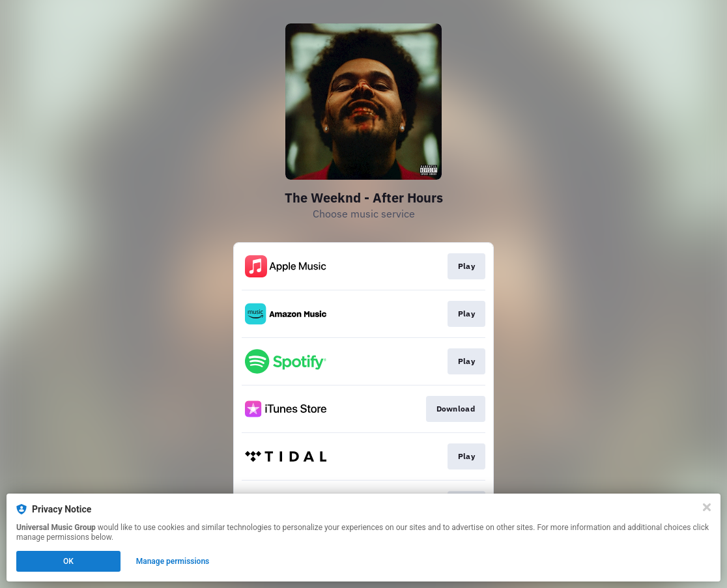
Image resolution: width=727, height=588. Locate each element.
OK (68, 561)
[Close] (707, 507)
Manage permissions (173, 561)
